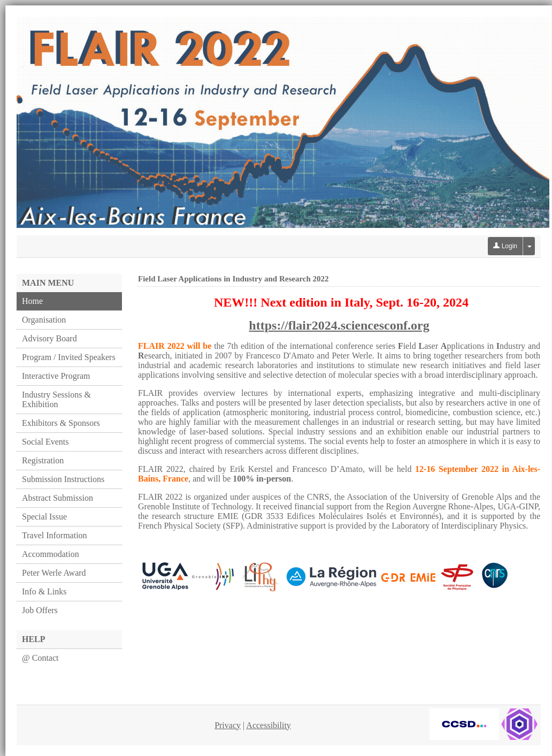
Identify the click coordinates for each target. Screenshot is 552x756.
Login (505, 246)
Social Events (45, 442)
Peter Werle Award (54, 573)
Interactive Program (56, 376)
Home (32, 301)
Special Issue (44, 517)
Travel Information (55, 535)
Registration (43, 460)
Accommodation (51, 554)
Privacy (228, 725)
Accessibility (269, 725)
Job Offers (40, 610)
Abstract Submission (57, 498)
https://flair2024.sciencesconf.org (339, 325)
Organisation (44, 320)
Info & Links (44, 591)
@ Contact (40, 658)
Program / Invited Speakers (69, 357)
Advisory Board (49, 338)
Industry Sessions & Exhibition (56, 399)
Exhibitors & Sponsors (61, 423)
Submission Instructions (63, 479)
